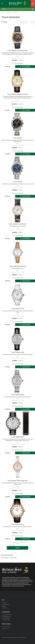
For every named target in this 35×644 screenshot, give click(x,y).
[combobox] (17, 9)
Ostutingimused (6, 605)
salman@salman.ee (7, 616)
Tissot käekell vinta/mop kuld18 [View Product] (17, 81)
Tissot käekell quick (17, 437)
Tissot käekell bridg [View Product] (17, 339)
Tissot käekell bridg (17, 352)
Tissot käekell (17, 138)
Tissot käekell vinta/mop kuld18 (17, 94)
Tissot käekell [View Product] (17, 124)
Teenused (4, 603)
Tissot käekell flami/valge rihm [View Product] (17, 467)
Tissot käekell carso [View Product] (17, 511)
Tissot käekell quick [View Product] (17, 423)
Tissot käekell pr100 (17, 309)
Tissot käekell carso (17, 524)
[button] (17, 64)
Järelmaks (5, 608)
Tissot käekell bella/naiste (17, 266)
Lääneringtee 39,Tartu (7, 615)
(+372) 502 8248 (6, 618)
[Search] (33, 9)
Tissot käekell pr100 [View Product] (17, 295)
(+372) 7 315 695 (6, 620)
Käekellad (8, 12)
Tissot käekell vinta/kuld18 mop (17, 51)
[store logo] (17, 4)
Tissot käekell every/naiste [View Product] (17, 210)
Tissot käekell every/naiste (17, 224)
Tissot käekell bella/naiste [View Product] (17, 253)
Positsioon (23, 22)
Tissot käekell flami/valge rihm (17, 481)
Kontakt (4, 606)
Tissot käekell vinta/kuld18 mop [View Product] (17, 37)
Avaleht (3, 12)
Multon (24, 637)
